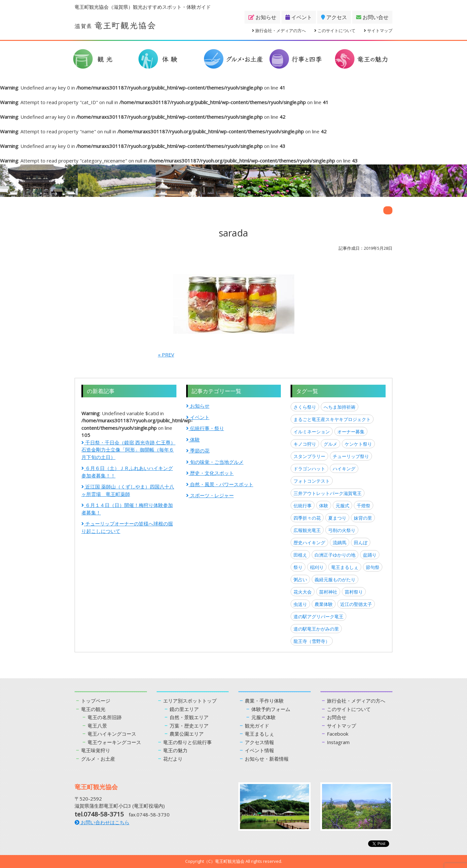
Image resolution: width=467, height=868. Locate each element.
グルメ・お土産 (98, 759)
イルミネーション (312, 432)
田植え (300, 555)
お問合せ (337, 717)
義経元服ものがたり (335, 579)
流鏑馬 (340, 542)
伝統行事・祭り (205, 428)
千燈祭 (364, 506)
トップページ (96, 701)
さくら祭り (305, 407)
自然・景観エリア (189, 717)
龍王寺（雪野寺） (312, 641)
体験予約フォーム (271, 709)
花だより (173, 759)
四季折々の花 (307, 518)
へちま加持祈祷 (340, 407)
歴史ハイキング (309, 542)
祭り (298, 567)
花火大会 (303, 592)
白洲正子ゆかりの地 (335, 555)
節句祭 (373, 567)
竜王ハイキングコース (112, 734)
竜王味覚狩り (96, 750)
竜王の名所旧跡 (105, 717)
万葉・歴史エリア (189, 726)
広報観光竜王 (307, 530)
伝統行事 (303, 506)
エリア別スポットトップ (190, 701)
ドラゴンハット (309, 469)
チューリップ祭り (351, 456)
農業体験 (324, 604)
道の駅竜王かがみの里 (316, 629)
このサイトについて (335, 30)
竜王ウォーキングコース (114, 742)
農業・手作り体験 (264, 701)
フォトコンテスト (312, 481)
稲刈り (317, 567)
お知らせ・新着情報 (267, 759)
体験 (193, 440)
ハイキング (344, 469)
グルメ (330, 444)
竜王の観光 (93, 709)
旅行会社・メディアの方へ (279, 30)
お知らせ (262, 17)
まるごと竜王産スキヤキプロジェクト (332, 419)
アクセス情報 (259, 742)
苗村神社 (328, 592)
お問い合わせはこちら (102, 822)
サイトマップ (378, 30)
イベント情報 (259, 750)
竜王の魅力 (175, 750)
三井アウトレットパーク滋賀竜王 (328, 493)
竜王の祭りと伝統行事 (187, 742)
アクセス (334, 17)
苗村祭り (354, 592)
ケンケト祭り (358, 444)
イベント (299, 17)
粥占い (300, 579)
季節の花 (198, 451)
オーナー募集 (351, 432)
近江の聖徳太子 (356, 604)
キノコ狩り (305, 444)
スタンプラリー (309, 456)
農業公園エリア (187, 734)
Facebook (338, 734)
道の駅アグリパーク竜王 (318, 616)
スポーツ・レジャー (210, 495)
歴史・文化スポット (210, 473)
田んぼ (361, 542)
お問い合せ (372, 17)
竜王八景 (97, 726)
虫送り (300, 604)
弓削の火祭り (342, 530)
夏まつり (337, 518)
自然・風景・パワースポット (220, 484)
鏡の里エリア (184, 709)
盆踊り (370, 555)
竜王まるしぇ (345, 567)
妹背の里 (363, 518)
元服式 (342, 506)
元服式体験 (263, 717)
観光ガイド (257, 726)
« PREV (166, 355)
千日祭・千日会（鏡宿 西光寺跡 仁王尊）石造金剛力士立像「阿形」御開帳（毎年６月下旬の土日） (128, 450)
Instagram (338, 742)
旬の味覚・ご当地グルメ (215, 462)
